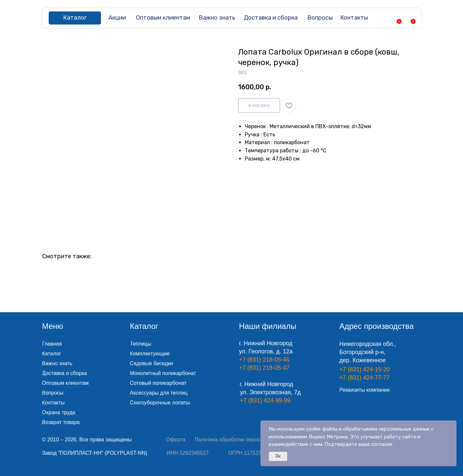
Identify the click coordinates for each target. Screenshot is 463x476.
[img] (383, 18)
